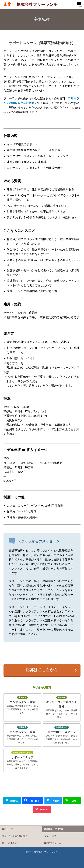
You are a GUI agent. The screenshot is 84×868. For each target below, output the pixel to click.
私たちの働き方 (9, 843)
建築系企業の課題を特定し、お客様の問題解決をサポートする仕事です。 (22, 705)
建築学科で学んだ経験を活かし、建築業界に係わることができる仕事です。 (22, 735)
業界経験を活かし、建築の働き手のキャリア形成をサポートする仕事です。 (62, 707)
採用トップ (7, 829)
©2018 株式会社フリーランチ (42, 852)
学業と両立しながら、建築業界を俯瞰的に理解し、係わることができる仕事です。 (22, 760)
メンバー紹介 (50, 836)
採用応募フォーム (52, 843)
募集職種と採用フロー (55, 829)
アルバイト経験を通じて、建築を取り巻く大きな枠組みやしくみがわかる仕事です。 (62, 735)
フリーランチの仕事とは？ (15, 836)
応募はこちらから (42, 670)
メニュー (79, 7)
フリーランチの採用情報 (31, 4)
